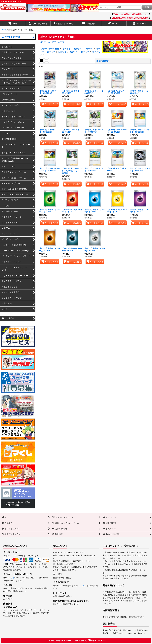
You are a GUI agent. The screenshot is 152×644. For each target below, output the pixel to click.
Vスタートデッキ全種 (49, 49)
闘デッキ (62, 52)
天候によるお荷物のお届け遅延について (131, 14)
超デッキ (51, 52)
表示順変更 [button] (102, 61)
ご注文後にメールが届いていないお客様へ (130, 18)
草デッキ (66, 49)
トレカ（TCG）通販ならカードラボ (90, 640)
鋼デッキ (85, 52)
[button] (63, 23)
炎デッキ (78, 49)
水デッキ (89, 49)
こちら (12, 578)
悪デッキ (74, 52)
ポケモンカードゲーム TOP (52, 42)
